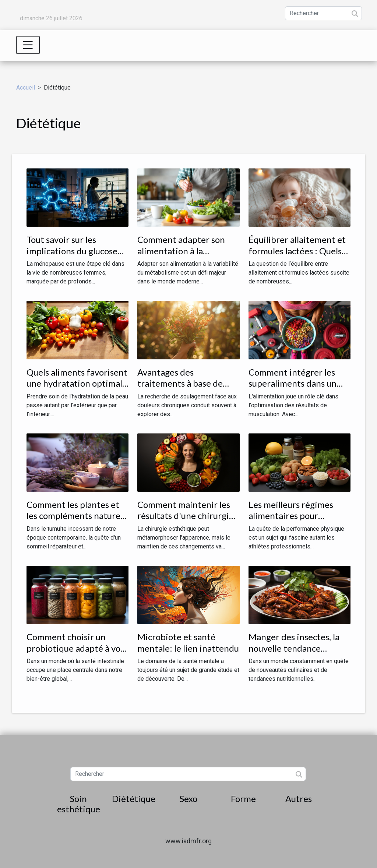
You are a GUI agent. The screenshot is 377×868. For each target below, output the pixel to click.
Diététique (134, 799)
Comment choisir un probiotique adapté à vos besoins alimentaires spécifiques (75, 653)
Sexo (188, 799)
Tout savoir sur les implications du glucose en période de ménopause (77, 251)
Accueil (26, 88)
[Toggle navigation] (28, 45)
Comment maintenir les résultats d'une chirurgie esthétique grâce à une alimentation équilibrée (186, 521)
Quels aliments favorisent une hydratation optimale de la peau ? (77, 383)
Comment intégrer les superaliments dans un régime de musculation (293, 383)
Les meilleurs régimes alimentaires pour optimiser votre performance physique (293, 521)
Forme (243, 799)
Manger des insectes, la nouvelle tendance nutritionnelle (294, 648)
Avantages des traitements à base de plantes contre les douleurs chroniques (180, 389)
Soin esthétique (79, 804)
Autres (299, 799)
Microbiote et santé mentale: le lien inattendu (188, 642)
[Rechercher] (323, 13)
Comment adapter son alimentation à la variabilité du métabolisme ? (181, 256)
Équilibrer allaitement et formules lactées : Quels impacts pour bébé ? (297, 251)
